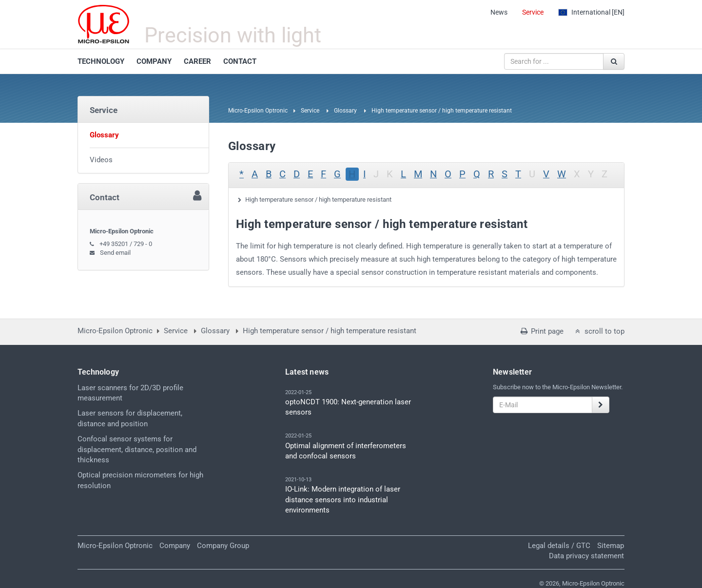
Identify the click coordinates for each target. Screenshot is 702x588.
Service (533, 12)
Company (175, 546)
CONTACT (240, 61)
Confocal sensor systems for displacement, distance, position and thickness (137, 449)
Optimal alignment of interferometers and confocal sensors (346, 451)
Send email (115, 253)
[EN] (591, 12)
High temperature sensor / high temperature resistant (318, 199)
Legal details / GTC (559, 546)
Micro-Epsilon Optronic (258, 111)
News (499, 12)
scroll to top (599, 331)
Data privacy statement (586, 556)
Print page (541, 331)
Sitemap (611, 546)
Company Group (223, 546)
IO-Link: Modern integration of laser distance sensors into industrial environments (343, 500)
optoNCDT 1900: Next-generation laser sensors (348, 407)
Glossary (345, 111)
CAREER (197, 61)
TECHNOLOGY (101, 61)
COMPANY (154, 61)
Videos (101, 160)
